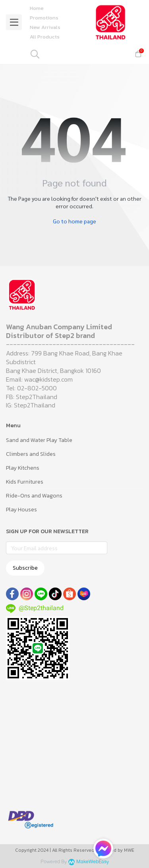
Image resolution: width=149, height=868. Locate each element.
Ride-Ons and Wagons (34, 496)
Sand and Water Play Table (39, 440)
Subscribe (25, 568)
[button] (78, 54)
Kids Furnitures (25, 482)
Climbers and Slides (31, 454)
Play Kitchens (23, 468)
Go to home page (74, 221)
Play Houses (21, 510)
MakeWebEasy (93, 862)
